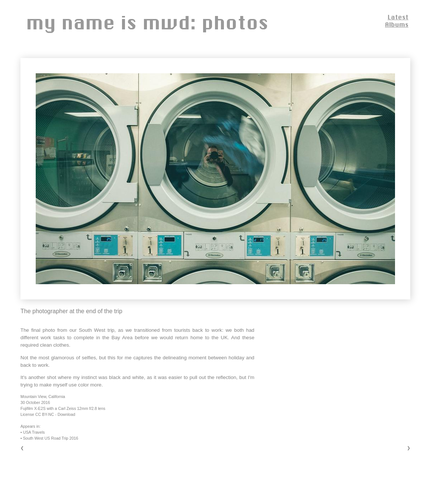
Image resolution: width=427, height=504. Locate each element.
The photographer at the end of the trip (71, 311)
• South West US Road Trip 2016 (49, 438)
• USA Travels (33, 432)
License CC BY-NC (37, 414)
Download (66, 414)
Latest (398, 17)
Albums (397, 24)
